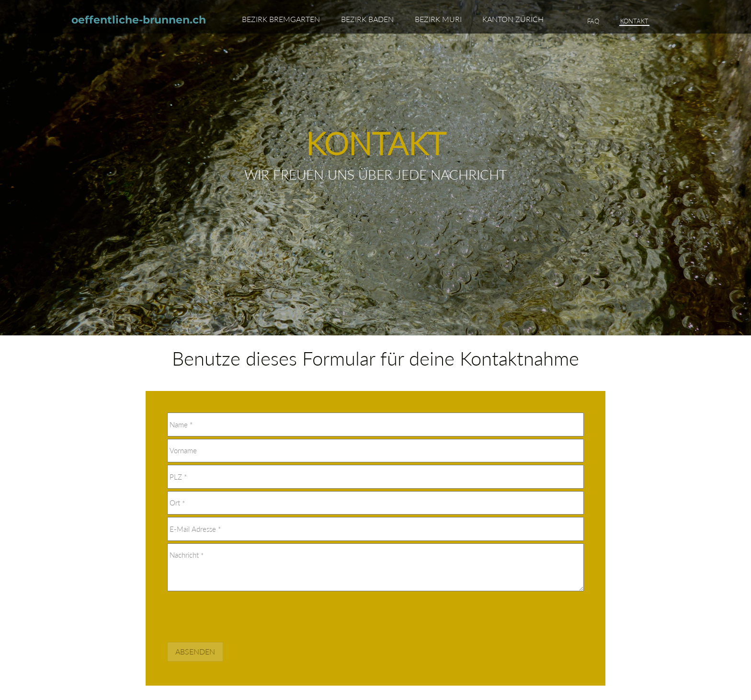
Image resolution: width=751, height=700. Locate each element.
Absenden (195, 651)
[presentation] (240, 615)
